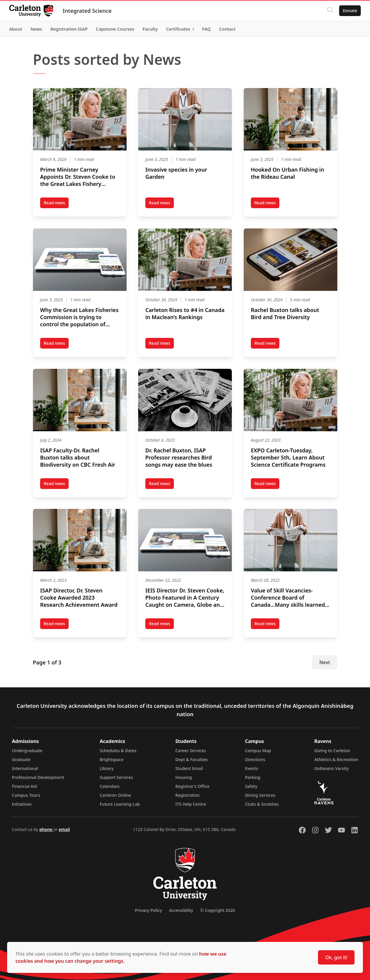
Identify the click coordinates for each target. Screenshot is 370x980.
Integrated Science (88, 11)
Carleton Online (115, 795)
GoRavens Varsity (332, 768)
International (25, 768)
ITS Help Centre (191, 804)
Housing (184, 777)
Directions (255, 759)
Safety (251, 786)
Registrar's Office (192, 786)
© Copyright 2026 (218, 910)
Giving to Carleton (332, 751)
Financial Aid (24, 786)
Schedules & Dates (118, 751)
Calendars (110, 786)
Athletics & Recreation (336, 759)
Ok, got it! (336, 957)
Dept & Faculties (192, 759)
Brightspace (111, 759)
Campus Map (258, 751)
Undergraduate (27, 751)
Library (107, 768)
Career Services (191, 751)
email (64, 829)
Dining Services (260, 795)
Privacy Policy (148, 910)
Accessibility (181, 910)
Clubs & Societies (262, 804)
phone (46, 829)
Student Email (189, 768)
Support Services (116, 777)
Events (251, 768)
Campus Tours (26, 795)
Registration (188, 795)
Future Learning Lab (120, 804)
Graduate (21, 759)
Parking (253, 777)
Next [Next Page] (325, 662)
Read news (56, 204)
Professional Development (38, 777)
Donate (350, 11)
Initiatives (22, 804)
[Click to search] (330, 11)
